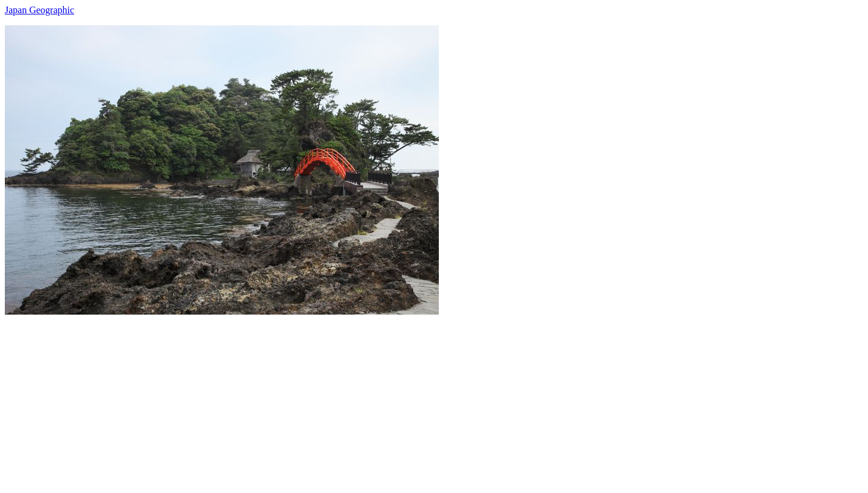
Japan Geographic (39, 10)
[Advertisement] (366, 399)
